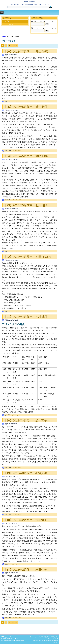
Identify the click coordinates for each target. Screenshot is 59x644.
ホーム (4, 37)
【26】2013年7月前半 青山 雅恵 (26, 52)
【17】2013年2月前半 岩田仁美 (25, 570)
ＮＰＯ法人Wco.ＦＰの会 (29, 2)
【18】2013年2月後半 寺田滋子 (25, 520)
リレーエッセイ (10, 24)
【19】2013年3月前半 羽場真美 (25, 473)
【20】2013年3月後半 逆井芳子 (25, 420)
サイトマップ (39, 637)
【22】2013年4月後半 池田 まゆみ (27, 257)
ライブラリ (7, 21)
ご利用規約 (47, 637)
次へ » (15, 46)
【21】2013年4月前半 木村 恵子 (26, 317)
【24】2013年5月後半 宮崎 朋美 (26, 156)
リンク (56, 639)
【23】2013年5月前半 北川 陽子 (26, 205)
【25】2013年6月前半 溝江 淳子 (26, 107)
